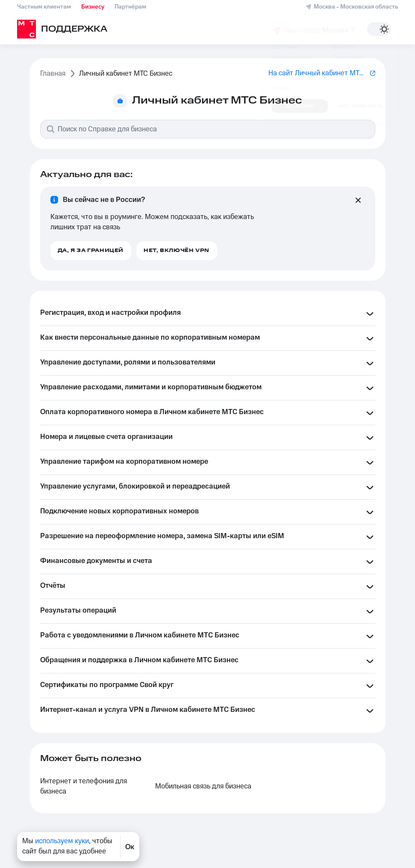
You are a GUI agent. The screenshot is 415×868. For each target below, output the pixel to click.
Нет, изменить (361, 106)
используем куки (62, 841)
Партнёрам (130, 7)
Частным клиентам (44, 7)
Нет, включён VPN (177, 250)
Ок (130, 847)
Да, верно (300, 106)
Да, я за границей (91, 250)
